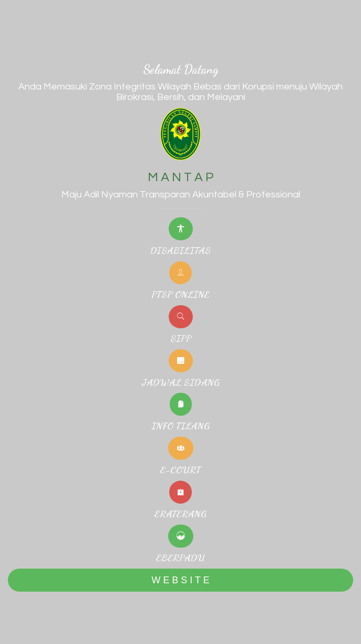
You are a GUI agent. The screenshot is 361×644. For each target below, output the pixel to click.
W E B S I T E (180, 580)
